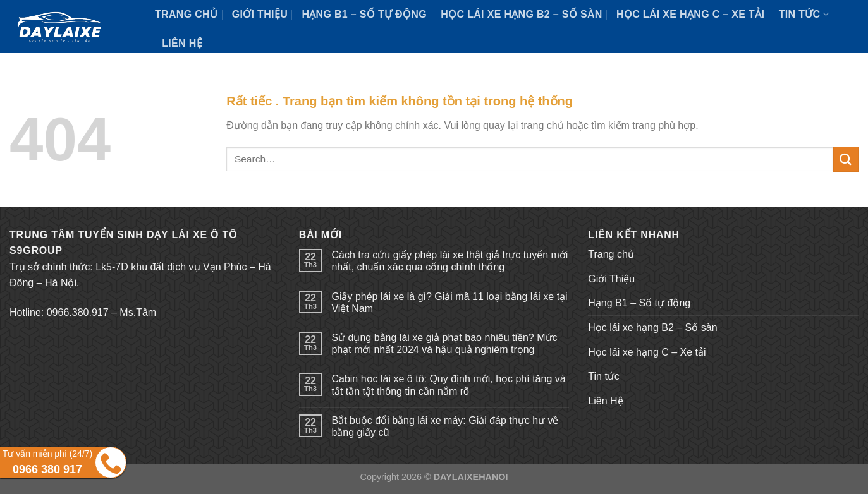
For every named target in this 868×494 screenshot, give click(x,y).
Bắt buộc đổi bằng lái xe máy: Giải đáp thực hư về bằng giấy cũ (445, 426)
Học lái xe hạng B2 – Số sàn (521, 14)
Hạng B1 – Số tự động (364, 14)
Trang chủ (186, 14)
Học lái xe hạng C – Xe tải (690, 14)
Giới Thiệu (260, 14)
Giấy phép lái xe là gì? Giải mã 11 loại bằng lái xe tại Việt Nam (449, 303)
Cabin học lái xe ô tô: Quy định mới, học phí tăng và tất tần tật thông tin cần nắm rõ (448, 385)
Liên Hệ (182, 43)
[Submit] (846, 159)
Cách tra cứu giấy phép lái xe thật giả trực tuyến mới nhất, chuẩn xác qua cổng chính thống (449, 261)
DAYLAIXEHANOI (471, 477)
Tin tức (804, 14)
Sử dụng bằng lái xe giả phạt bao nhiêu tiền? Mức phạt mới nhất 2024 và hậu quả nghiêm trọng (444, 344)
